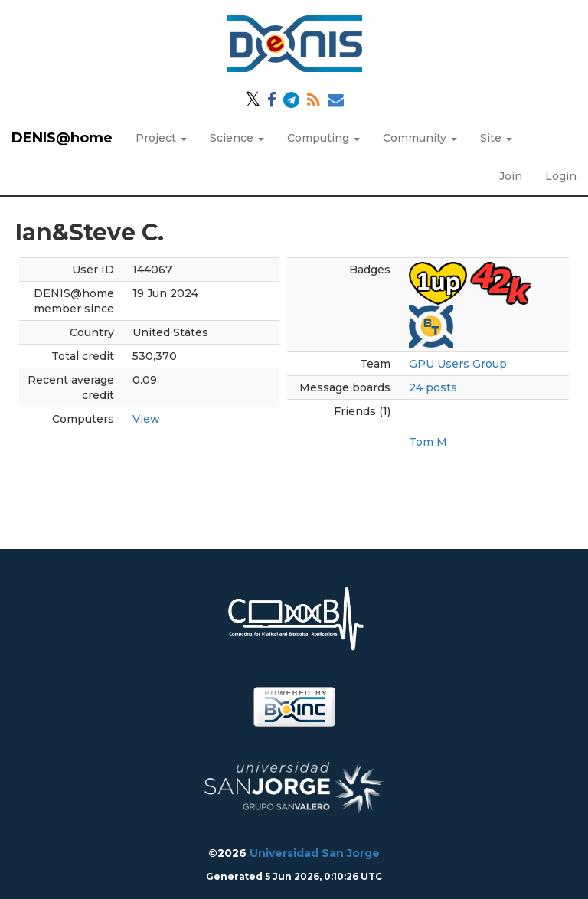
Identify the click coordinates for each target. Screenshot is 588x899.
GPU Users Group (458, 364)
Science (237, 138)
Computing (323, 138)
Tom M (428, 442)
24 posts (433, 387)
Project (161, 138)
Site (496, 138)
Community (420, 138)
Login (561, 176)
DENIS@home (62, 138)
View (146, 419)
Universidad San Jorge (315, 853)
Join (511, 176)
